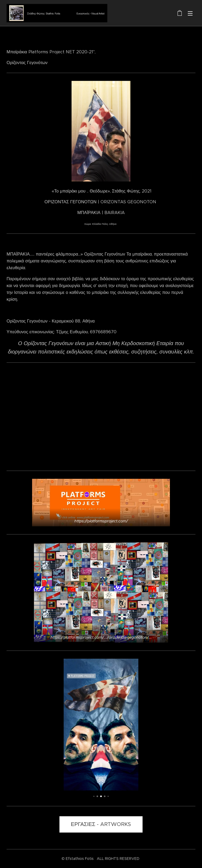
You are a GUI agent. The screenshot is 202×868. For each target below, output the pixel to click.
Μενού (190, 13)
